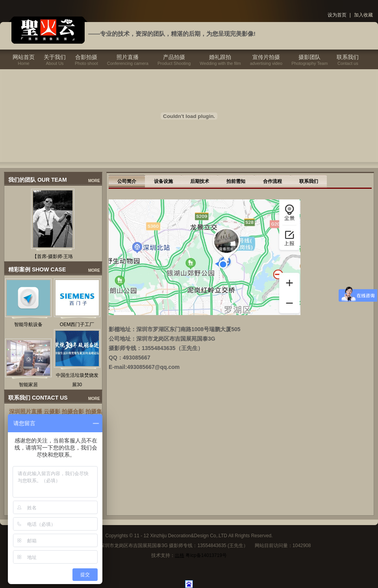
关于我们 (55, 57)
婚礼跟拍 (220, 57)
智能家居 (28, 385)
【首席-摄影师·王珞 (53, 256)
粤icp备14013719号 (206, 555)
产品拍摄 (174, 57)
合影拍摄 (86, 57)
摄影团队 (309, 57)
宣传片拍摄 (266, 57)
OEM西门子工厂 (77, 324)
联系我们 (348, 57)
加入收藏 (363, 15)
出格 (180, 555)
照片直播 (128, 57)
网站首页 (24, 57)
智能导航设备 (28, 324)
